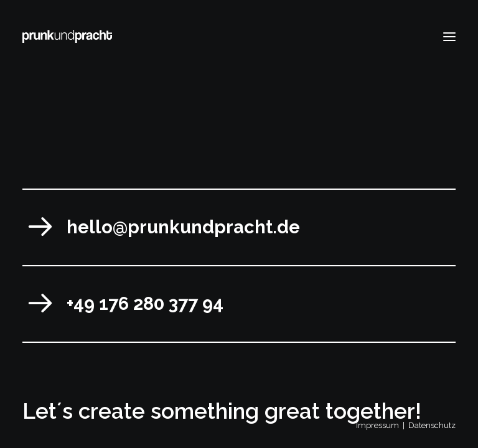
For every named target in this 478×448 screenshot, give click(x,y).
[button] (449, 36)
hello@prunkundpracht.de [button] (183, 227)
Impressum (377, 425)
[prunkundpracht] (67, 36)
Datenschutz (432, 425)
